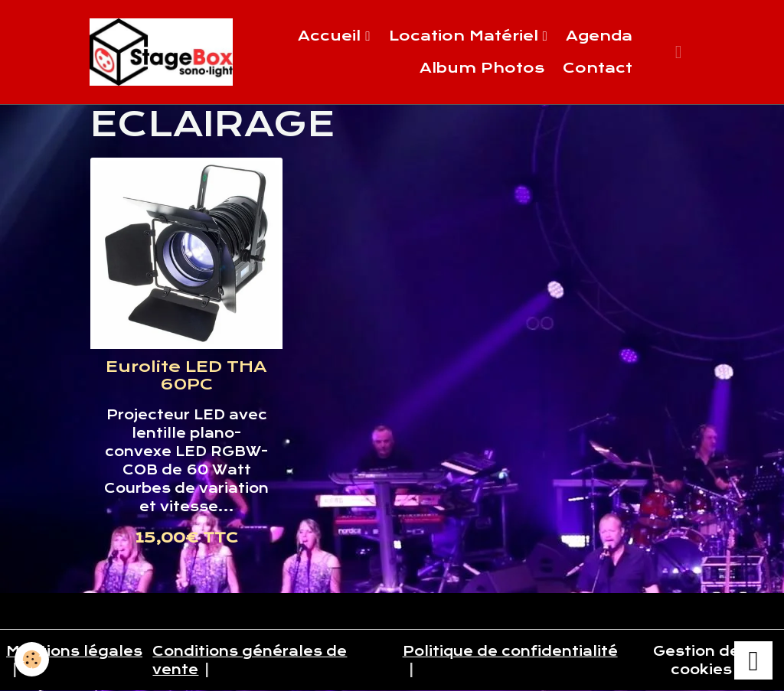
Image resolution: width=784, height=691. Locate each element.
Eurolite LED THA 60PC (186, 376)
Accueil (332, 36)
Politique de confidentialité (510, 651)
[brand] (161, 52)
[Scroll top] (753, 660)
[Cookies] (33, 659)
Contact (598, 68)
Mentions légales (74, 651)
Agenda (599, 36)
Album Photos (482, 68)
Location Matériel (466, 36)
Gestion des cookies (701, 660)
